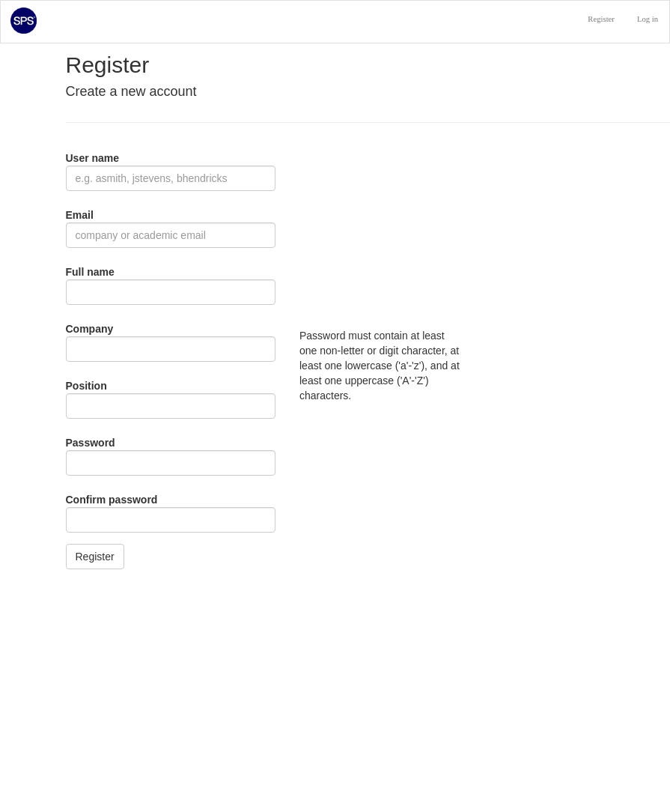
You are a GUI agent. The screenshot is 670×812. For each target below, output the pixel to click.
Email (80, 215)
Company (90, 329)
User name (93, 158)
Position (86, 386)
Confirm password (112, 500)
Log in (648, 19)
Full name (90, 272)
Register (601, 19)
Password (91, 443)
